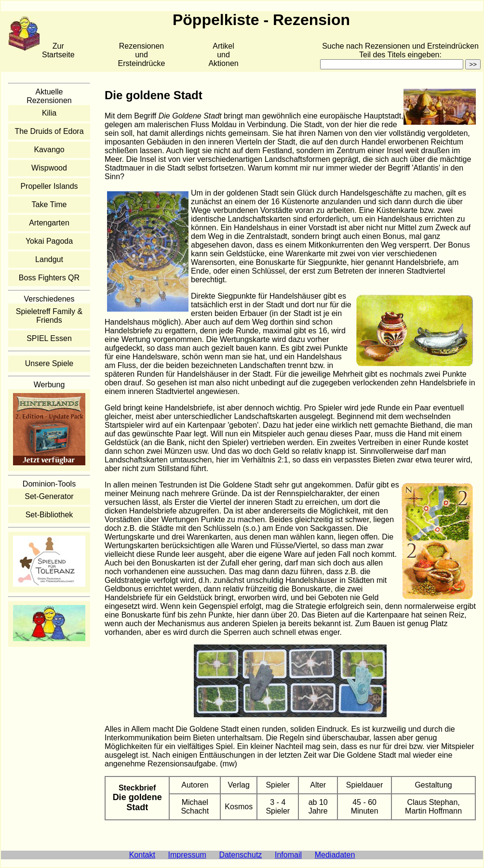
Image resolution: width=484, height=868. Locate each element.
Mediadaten (335, 855)
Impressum (187, 855)
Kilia (49, 113)
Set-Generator (49, 496)
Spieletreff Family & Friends (49, 316)
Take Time (49, 204)
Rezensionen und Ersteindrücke (142, 55)
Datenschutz (240, 855)
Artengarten (49, 223)
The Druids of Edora (49, 131)
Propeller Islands (49, 186)
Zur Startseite (58, 50)
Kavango (49, 150)
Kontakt (142, 855)
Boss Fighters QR (49, 278)
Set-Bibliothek (49, 515)
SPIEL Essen (49, 338)
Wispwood (49, 168)
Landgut (49, 259)
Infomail (288, 855)
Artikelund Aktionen (223, 55)
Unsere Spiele (49, 363)
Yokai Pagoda (49, 241)
